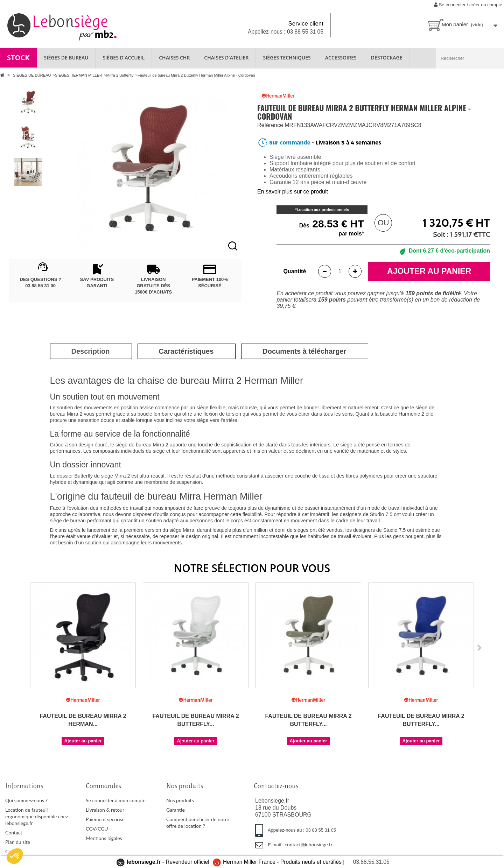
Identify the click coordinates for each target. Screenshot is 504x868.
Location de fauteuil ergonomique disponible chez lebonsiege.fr (37, 816)
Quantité (295, 271)
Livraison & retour (105, 810)
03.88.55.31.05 (371, 862)
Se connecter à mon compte (116, 800)
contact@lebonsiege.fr (309, 844)
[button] (15, 856)
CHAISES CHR (174, 58)
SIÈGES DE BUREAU (66, 58)
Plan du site (18, 842)
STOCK (18, 58)
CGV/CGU (97, 829)
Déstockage (387, 58)
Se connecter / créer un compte (468, 5)
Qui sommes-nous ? (26, 800)
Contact (14, 832)
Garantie (176, 810)
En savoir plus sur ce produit (293, 192)
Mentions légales (104, 838)
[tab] (91, 351)
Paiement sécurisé (105, 819)
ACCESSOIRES (341, 58)
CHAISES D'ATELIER (226, 58)
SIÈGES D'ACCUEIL (124, 58)
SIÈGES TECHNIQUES (287, 58)
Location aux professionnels (323, 210)
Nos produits (180, 800)
